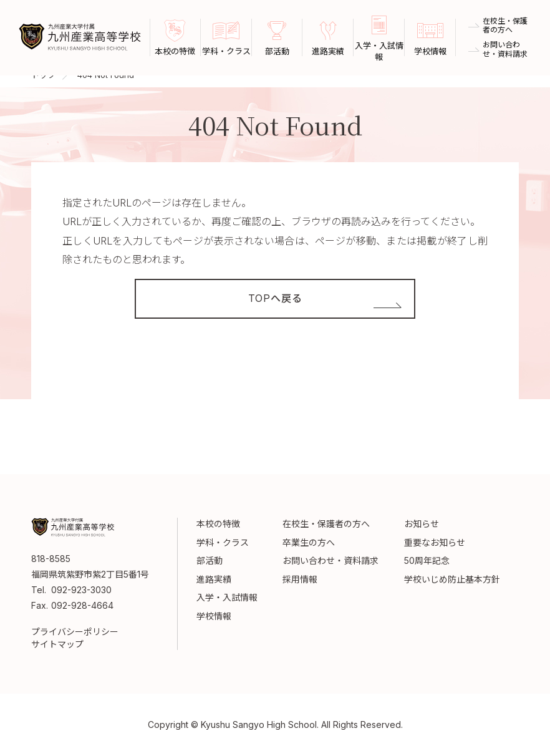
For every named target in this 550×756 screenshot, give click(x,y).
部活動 (210, 560)
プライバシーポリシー (75, 632)
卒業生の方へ (309, 542)
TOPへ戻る (275, 299)
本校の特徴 (218, 524)
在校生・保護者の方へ (505, 26)
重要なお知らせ (435, 542)
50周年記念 (427, 560)
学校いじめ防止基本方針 (452, 579)
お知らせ (422, 524)
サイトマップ (57, 644)
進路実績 (214, 579)
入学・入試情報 (227, 597)
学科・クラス (223, 542)
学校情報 (214, 616)
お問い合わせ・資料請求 (505, 49)
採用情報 (300, 579)
